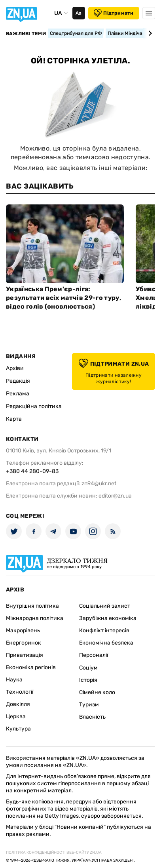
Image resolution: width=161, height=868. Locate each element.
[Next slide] (149, 33)
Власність (92, 717)
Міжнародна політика (35, 618)
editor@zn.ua (115, 496)
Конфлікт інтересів (104, 630)
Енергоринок (24, 643)
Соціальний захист (105, 606)
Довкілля (18, 704)
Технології (20, 692)
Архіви (15, 368)
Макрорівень (23, 630)
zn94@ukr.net (99, 484)
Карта (14, 419)
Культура (18, 729)
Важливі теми (26, 34)
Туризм (89, 705)
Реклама (18, 394)
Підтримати (114, 13)
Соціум (88, 668)
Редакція (18, 381)
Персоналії (94, 655)
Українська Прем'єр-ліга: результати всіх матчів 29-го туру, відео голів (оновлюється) (63, 298)
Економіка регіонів (31, 667)
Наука (14, 680)
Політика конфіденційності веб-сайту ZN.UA (54, 853)
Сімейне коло (97, 692)
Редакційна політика (34, 406)
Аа (79, 13)
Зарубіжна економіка (108, 618)
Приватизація (25, 655)
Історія (88, 680)
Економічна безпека (106, 643)
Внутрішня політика (32, 606)
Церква (16, 716)
